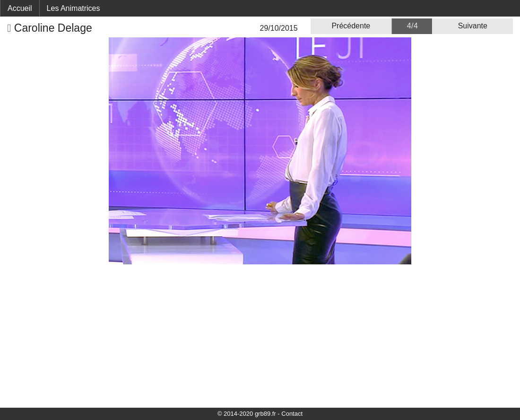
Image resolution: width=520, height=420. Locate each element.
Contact (292, 414)
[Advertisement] (260, 335)
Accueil (20, 8)
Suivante (473, 26)
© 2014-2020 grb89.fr (247, 414)
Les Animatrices (74, 8)
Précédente (351, 26)
